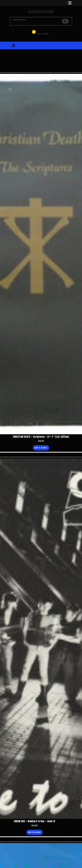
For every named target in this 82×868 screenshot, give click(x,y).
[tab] (70, 3)
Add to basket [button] (41, 448)
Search (65, 21)
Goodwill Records (41, 12)
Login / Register (40, 32)
